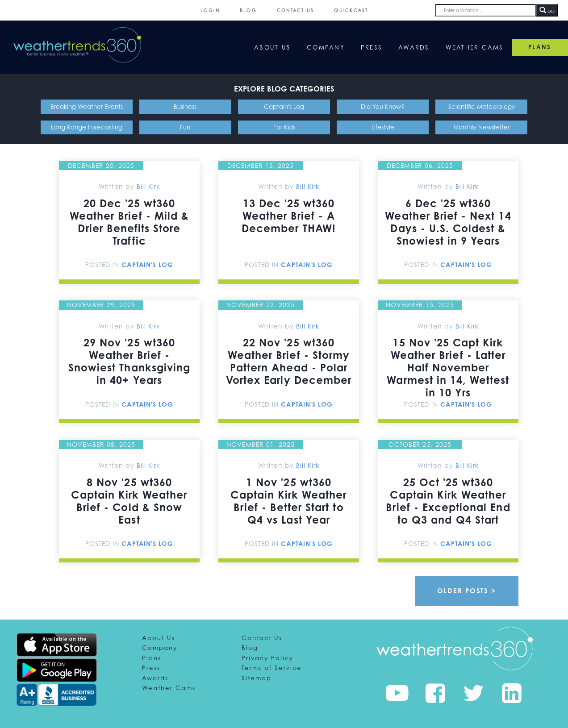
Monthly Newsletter (481, 127)
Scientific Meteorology (482, 106)
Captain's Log (284, 106)
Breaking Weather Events (87, 106)
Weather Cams (475, 47)
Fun (185, 127)
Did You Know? (383, 106)
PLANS (540, 47)
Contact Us (296, 10)
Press (372, 47)
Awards (414, 47)
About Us (272, 47)
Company (326, 47)
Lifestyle (383, 127)
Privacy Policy (267, 658)
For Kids (284, 127)
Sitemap (257, 678)
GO (547, 10)
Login (210, 10)
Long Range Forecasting (87, 127)
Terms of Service (272, 668)
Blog (248, 10)
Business (185, 106)
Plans (152, 658)
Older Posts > (467, 591)
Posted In (104, 264)
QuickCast (351, 10)
